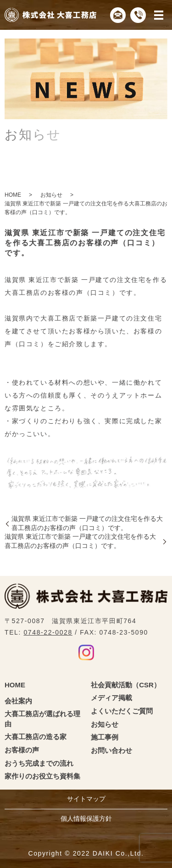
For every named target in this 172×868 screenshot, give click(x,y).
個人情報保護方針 (86, 818)
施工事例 (105, 737)
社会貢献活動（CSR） (126, 685)
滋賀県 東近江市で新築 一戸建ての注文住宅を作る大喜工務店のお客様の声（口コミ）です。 (87, 523)
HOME (13, 195)
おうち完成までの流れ (39, 763)
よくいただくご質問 (122, 711)
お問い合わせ (111, 750)
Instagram (86, 652)
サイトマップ (86, 799)
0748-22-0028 (48, 632)
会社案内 (18, 701)
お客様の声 (22, 750)
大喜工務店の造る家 (36, 737)
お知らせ (51, 195)
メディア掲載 (111, 698)
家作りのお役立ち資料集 (42, 776)
